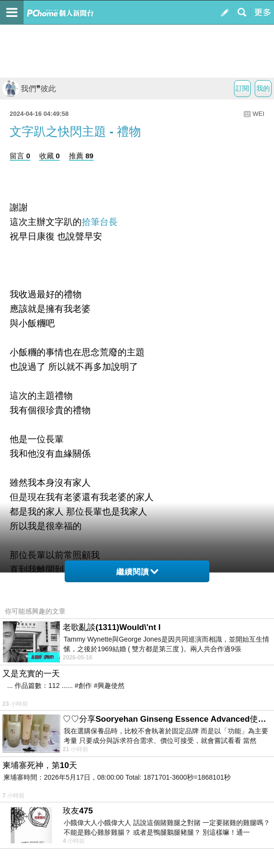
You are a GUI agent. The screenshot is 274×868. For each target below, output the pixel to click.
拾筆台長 (100, 222)
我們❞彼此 (29, 89)
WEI (258, 114)
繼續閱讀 (137, 572)
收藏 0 (49, 156)
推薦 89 (81, 156)
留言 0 (20, 156)
